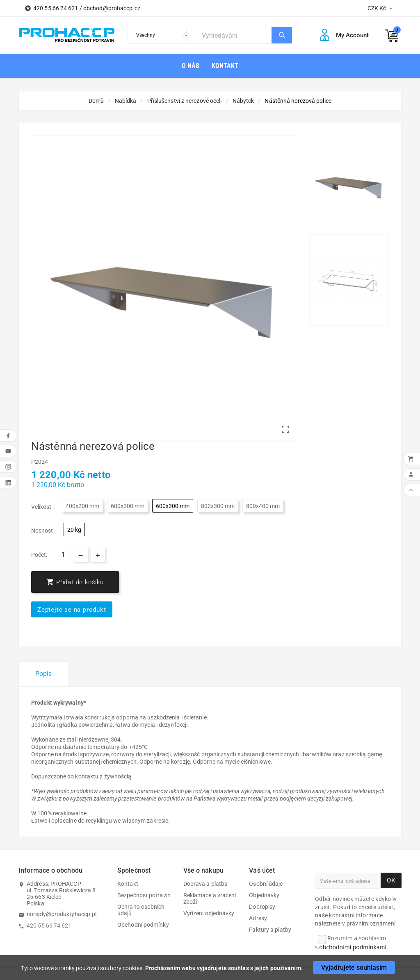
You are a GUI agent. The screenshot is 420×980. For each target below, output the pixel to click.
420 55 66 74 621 (49, 926)
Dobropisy (262, 907)
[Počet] (63, 555)
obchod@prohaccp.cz (112, 8)
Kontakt (128, 884)
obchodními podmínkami (353, 947)
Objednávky (264, 895)
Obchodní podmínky (143, 925)
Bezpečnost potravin (144, 895)
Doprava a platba (206, 884)
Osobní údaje (266, 884)
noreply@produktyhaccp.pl (62, 914)
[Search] (235, 35)
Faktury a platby (270, 930)
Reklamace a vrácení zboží (210, 898)
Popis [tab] (44, 674)
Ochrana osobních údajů (141, 910)
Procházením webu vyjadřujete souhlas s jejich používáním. (224, 968)
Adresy (258, 918)
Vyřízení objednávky (209, 913)
